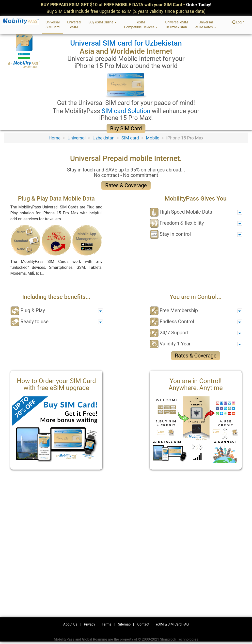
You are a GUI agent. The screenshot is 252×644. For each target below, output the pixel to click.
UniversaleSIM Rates (206, 25)
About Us (70, 624)
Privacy (89, 624)
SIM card (130, 138)
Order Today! (199, 5)
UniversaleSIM (74, 25)
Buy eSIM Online (103, 22)
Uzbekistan (103, 138)
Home (54, 138)
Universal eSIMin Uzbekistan (177, 25)
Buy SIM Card (126, 128)
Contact (143, 624)
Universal (77, 138)
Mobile (153, 138)
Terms (106, 624)
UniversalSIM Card (53, 25)
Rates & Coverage (126, 185)
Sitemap (124, 624)
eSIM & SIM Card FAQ (172, 624)
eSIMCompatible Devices (141, 25)
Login (238, 22)
